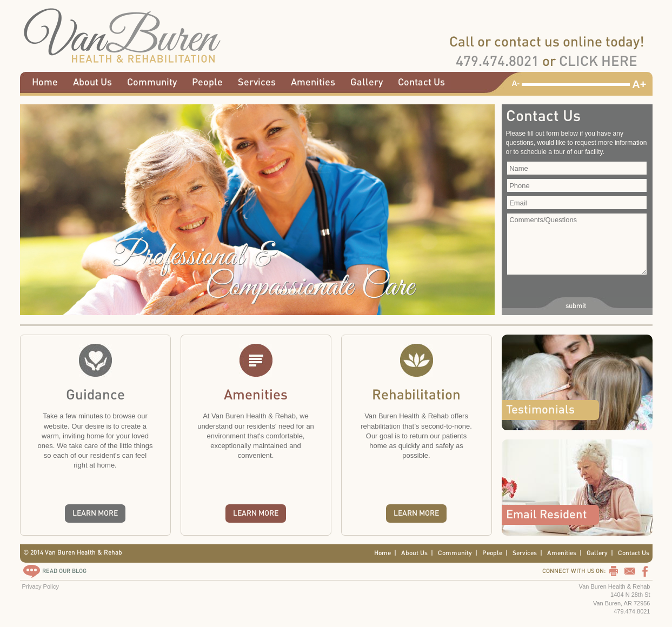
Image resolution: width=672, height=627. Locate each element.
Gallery (367, 82)
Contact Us (421, 82)
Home (45, 82)
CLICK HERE (598, 62)
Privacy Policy (41, 586)
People (207, 82)
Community (152, 82)
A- (516, 83)
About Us (92, 82)
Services (257, 82)
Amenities (313, 82)
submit (576, 306)
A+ (639, 84)
